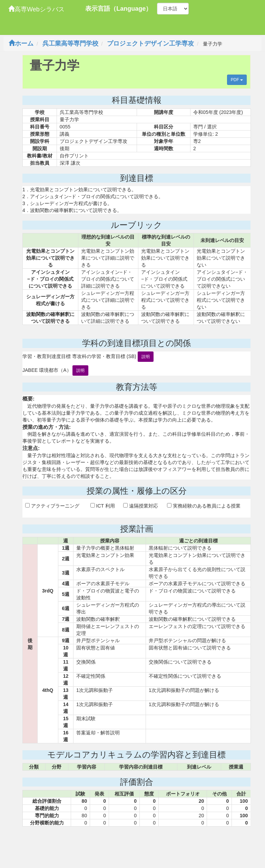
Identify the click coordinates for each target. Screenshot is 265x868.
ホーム (21, 44)
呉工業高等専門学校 (70, 44)
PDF (237, 80)
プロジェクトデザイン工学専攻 (150, 44)
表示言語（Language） (119, 9)
